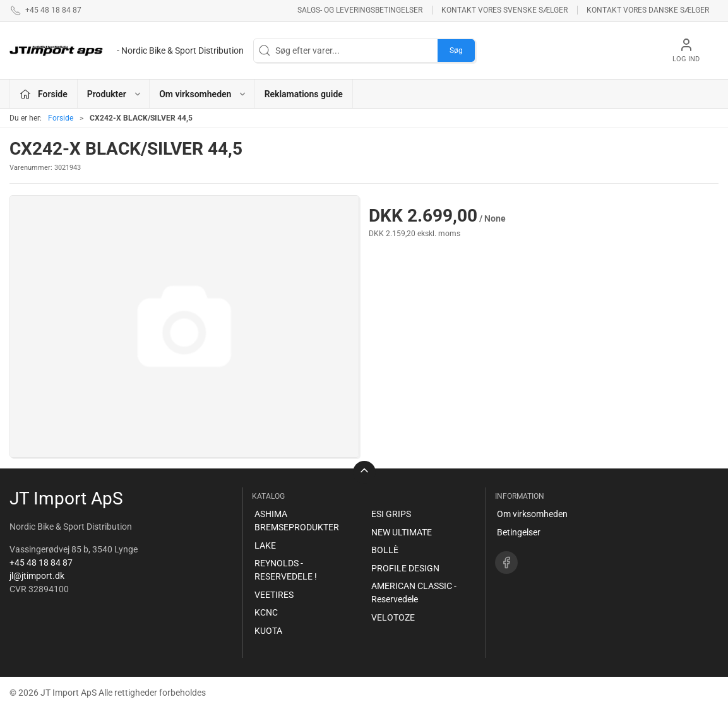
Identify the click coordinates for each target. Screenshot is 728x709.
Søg (456, 51)
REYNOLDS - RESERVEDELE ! (286, 570)
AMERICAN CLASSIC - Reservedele (414, 593)
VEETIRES (274, 595)
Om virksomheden (532, 514)
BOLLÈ (385, 550)
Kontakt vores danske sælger (648, 10)
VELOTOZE (393, 617)
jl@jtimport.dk (37, 576)
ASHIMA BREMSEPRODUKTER (297, 521)
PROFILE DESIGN (405, 568)
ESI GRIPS (391, 514)
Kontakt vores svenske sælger (504, 10)
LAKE (265, 545)
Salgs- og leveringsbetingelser (360, 10)
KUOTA (268, 631)
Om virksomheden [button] (203, 94)
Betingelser (519, 532)
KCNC (266, 612)
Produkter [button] (115, 94)
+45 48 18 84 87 (41, 563)
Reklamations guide (304, 94)
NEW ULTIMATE (402, 532)
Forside (61, 118)
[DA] (127, 51)
